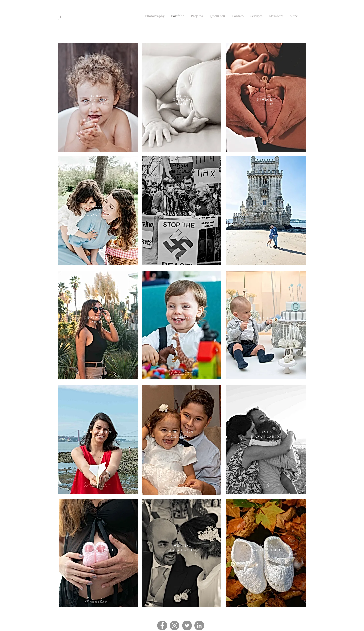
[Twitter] (187, 626)
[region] (98, 325)
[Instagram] (175, 626)
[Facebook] (162, 626)
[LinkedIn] (199, 626)
